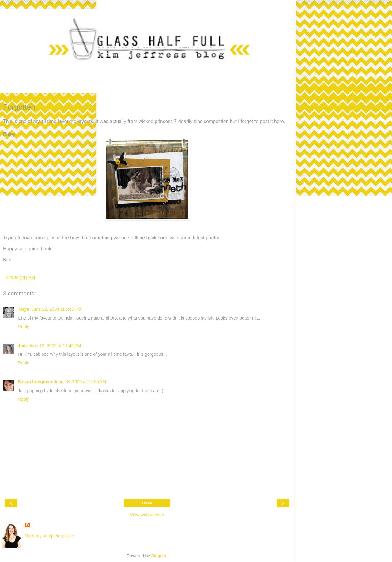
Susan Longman (35, 382)
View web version (147, 515)
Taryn (24, 309)
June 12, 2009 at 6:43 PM (56, 309)
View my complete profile (50, 536)
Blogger (159, 556)
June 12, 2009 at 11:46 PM (55, 346)
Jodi (22, 346)
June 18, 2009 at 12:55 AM (80, 382)
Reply (23, 327)
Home (147, 503)
